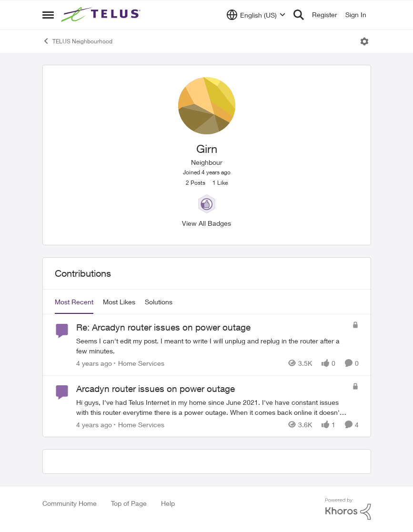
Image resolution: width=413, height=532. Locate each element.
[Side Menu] (48, 15)
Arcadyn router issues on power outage (156, 389)
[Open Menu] (364, 41)
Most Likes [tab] (119, 302)
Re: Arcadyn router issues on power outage (163, 327)
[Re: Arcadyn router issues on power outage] (212, 346)
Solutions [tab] (159, 302)
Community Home (70, 503)
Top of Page (129, 503)
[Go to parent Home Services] (139, 363)
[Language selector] (256, 15)
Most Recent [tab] (74, 302)
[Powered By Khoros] (348, 509)
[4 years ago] (94, 363)
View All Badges (206, 223)
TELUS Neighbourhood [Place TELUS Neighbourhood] (77, 41)
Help (168, 503)
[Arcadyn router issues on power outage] (212, 407)
